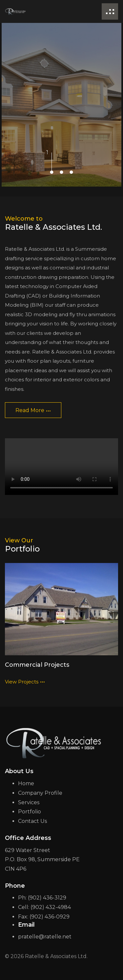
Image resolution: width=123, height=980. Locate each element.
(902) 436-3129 (47, 898)
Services (29, 802)
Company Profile (40, 793)
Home (26, 783)
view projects (25, 680)
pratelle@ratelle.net (45, 937)
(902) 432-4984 (51, 907)
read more (33, 408)
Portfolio (30, 812)
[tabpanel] (61, 105)
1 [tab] (52, 153)
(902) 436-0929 (50, 917)
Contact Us (32, 821)
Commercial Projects (37, 665)
